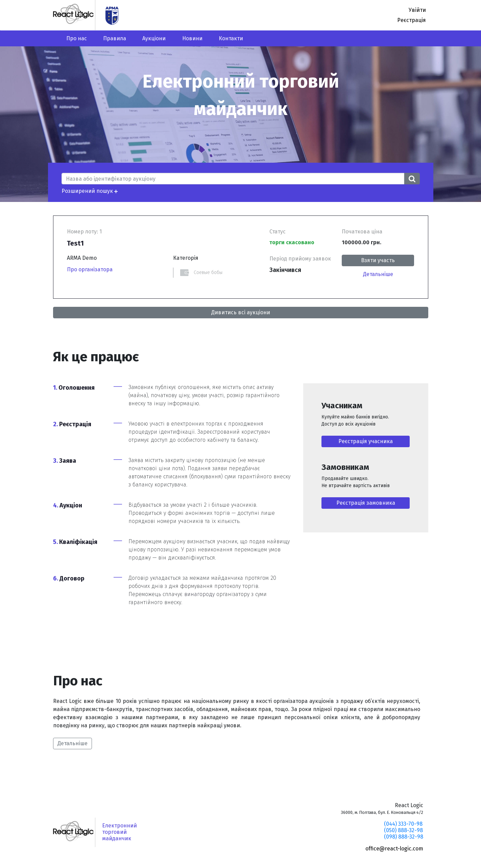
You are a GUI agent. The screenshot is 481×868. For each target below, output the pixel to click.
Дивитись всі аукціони (241, 312)
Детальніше (378, 274)
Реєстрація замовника (366, 503)
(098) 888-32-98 (404, 837)
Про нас (77, 38)
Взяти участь (378, 260)
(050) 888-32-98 (403, 830)
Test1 (75, 243)
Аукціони (154, 38)
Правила (115, 38)
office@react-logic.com (394, 849)
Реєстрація (412, 20)
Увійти (417, 10)
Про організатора (90, 269)
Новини (192, 38)
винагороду (199, 594)
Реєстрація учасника (366, 441)
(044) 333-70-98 (403, 824)
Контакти (231, 38)
